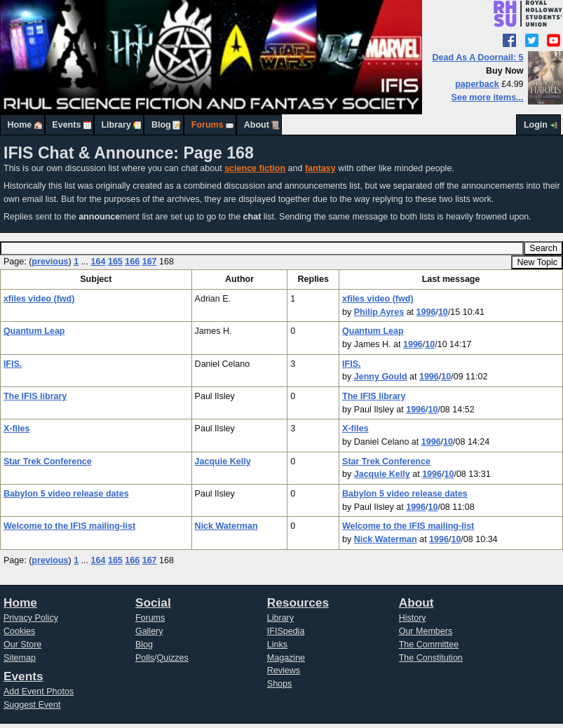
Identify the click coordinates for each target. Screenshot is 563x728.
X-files (17, 429)
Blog (161, 125)
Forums (208, 125)
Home (20, 125)
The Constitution (431, 658)
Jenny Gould (381, 377)
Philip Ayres (379, 312)
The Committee (429, 645)
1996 (426, 312)
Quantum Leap (34, 331)
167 (150, 262)
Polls (145, 658)
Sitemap (20, 658)
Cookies (19, 631)
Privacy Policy (31, 618)
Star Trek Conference (48, 461)
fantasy (320, 168)
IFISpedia (286, 631)
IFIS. (13, 364)
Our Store (22, 645)
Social (153, 602)
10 (443, 312)
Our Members (426, 631)
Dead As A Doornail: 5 (478, 58)
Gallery (149, 631)
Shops (280, 684)
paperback (477, 84)
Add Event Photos (39, 692)
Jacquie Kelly (223, 461)
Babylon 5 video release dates (66, 494)
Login (536, 125)
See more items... (488, 97)
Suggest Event (32, 705)
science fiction (255, 168)
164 (99, 262)
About (257, 125)
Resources (298, 602)
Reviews (284, 670)
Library (116, 125)
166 (132, 262)
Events (66, 125)
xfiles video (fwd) (39, 299)
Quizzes (173, 658)
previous (50, 262)
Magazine (286, 658)
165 (115, 262)
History (413, 618)
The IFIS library (35, 396)
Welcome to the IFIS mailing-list (69, 526)
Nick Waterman (226, 526)
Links (277, 645)
